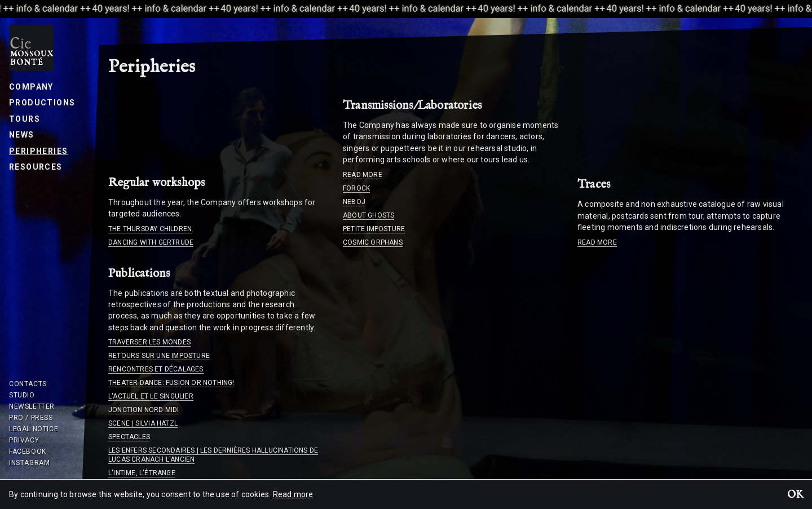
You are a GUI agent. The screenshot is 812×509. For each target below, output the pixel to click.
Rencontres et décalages (156, 369)
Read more (363, 175)
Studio (22, 395)
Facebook (28, 452)
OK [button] (795, 495)
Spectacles (129, 437)
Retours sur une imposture (159, 356)
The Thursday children (150, 229)
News (22, 135)
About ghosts (369, 215)
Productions (42, 103)
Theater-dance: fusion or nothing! (171, 383)
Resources (36, 167)
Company (31, 87)
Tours (25, 119)
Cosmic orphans (373, 242)
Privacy (24, 440)
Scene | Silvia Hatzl (143, 423)
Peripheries (38, 151)
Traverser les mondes (149, 342)
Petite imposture (374, 229)
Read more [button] (293, 494)
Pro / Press (31, 418)
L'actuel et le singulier (151, 396)
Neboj (354, 202)
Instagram (29, 463)
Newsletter (32, 406)
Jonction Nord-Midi (144, 410)
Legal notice (34, 429)
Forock (356, 188)
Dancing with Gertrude (151, 242)
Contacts (28, 384)
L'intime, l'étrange (142, 473)
